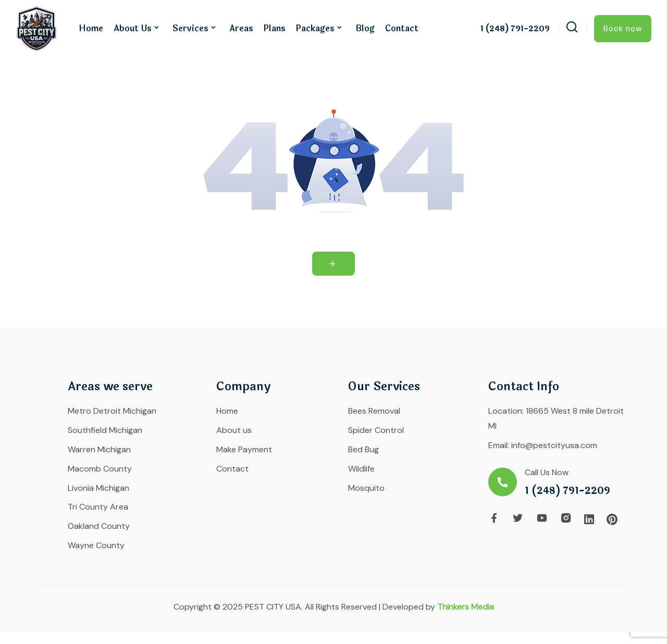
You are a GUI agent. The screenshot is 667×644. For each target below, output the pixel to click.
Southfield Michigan (105, 430)
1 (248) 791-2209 (515, 29)
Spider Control (376, 430)
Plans (275, 28)
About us (133, 28)
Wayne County (96, 545)
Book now (623, 29)
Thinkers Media (466, 607)
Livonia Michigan (98, 488)
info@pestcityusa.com (554, 445)
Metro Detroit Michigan (112, 411)
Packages (315, 28)
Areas (241, 28)
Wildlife (361, 469)
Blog (365, 28)
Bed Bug (363, 449)
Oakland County (99, 526)
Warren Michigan (99, 449)
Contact (402, 28)
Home (91, 28)
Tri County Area (98, 507)
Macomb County (100, 469)
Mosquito (366, 488)
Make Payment (244, 449)
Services (190, 28)
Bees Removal (374, 411)
